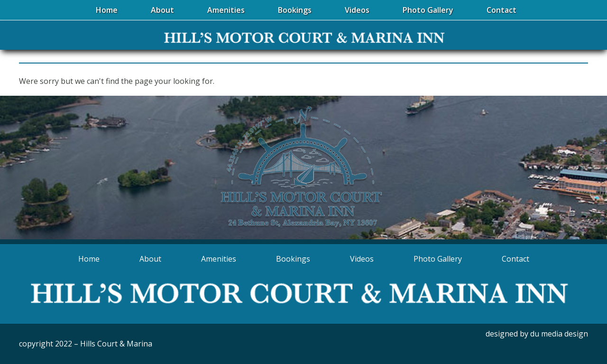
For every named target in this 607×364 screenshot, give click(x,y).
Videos (362, 259)
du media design (559, 334)
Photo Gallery (438, 259)
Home (89, 259)
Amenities (219, 259)
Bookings (293, 259)
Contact (515, 259)
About (150, 259)
